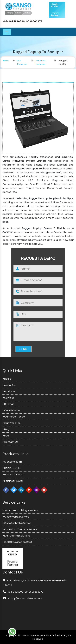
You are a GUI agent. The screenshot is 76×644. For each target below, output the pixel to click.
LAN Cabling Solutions (16, 536)
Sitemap (8, 404)
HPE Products (11, 468)
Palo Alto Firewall (13, 475)
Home (6, 61)
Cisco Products (12, 462)
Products (9, 391)
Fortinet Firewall (13, 481)
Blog (6, 429)
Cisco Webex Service (16, 517)
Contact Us (10, 442)
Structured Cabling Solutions (21, 510)
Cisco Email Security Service (20, 529)
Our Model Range (14, 417)
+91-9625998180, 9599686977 (22, 21)
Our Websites (11, 410)
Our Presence (12, 423)
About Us (9, 385)
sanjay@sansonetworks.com (25, 598)
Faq (6, 436)
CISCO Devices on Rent (17, 542)
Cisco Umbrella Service (17, 523)
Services (8, 398)
